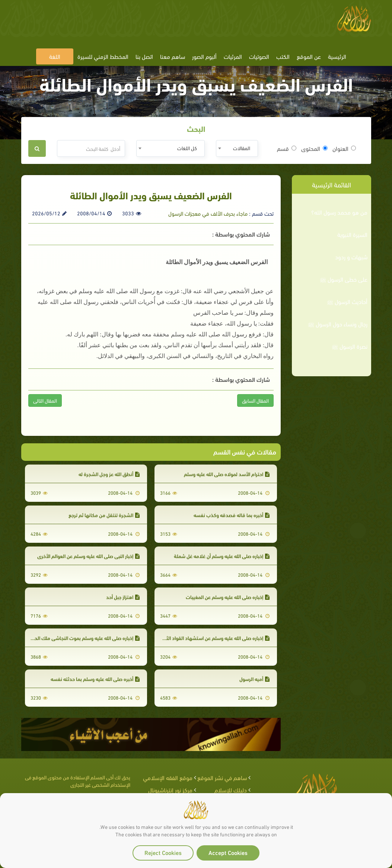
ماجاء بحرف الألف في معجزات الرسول (208, 213)
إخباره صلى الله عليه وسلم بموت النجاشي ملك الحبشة (83, 638)
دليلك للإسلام (231, 790)
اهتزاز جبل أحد (123, 597)
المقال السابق (255, 400)
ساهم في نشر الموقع (222, 777)
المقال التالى (45, 400)
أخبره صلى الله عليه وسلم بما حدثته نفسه (95, 679)
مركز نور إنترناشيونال (170, 790)
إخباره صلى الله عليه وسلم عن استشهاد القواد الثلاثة (214, 638)
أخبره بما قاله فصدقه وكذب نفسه (232, 515)
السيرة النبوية (352, 234)
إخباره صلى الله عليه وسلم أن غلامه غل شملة (222, 556)
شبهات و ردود (351, 257)
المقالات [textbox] (242, 148)
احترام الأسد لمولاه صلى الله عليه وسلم (227, 474)
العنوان (344, 148)
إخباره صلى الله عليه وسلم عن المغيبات (228, 597)
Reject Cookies (163, 852)
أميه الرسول (254, 679)
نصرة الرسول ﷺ (350, 346)
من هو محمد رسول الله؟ (339, 212)
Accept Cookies (228, 852)
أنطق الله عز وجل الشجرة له (109, 474)
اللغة (55, 56)
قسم (287, 148)
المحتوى (314, 148)
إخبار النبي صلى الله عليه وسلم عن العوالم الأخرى (88, 556)
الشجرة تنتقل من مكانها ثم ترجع (104, 515)
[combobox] (237, 148)
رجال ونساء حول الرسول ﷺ (338, 324)
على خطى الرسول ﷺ (344, 279)
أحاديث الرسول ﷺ (347, 301)
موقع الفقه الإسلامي (168, 777)
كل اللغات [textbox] (187, 148)
